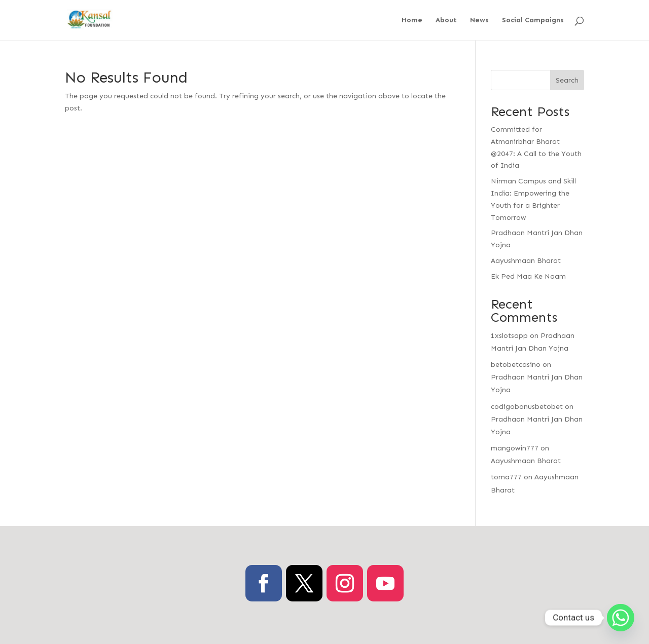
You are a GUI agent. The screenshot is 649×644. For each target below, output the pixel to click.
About (446, 21)
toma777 (506, 477)
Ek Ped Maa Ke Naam (528, 276)
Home (412, 21)
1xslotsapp (509, 336)
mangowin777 (515, 448)
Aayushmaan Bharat (526, 261)
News (479, 21)
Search (567, 80)
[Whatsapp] (621, 618)
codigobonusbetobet (527, 407)
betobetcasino (516, 365)
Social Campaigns (533, 21)
